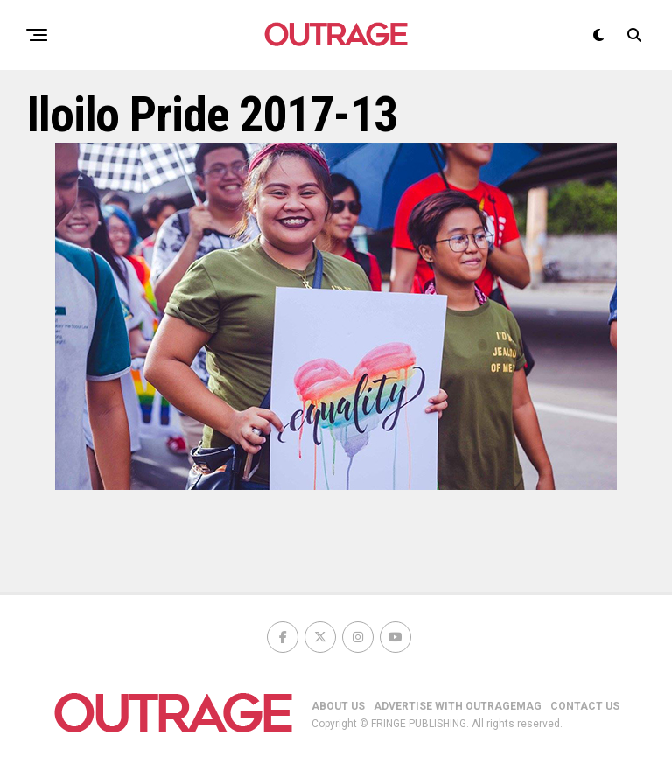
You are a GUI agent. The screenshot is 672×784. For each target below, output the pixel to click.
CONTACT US (585, 706)
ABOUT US (338, 706)
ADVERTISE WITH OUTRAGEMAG (458, 706)
